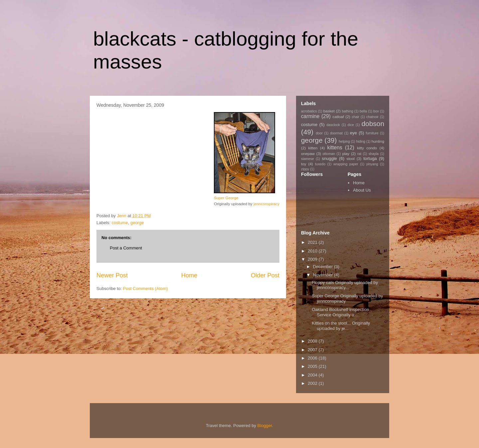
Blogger (265, 426)
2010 (313, 251)
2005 (313, 366)
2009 (313, 259)
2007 (313, 350)
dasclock (333, 125)
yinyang (372, 164)
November (324, 275)
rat (359, 154)
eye (353, 133)
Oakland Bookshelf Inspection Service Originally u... (340, 312)
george (137, 223)
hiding (361, 142)
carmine (310, 116)
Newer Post (112, 275)
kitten (313, 148)
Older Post (265, 275)
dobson (373, 124)
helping (344, 142)
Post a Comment (126, 248)
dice (351, 125)
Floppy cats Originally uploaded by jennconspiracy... (345, 285)
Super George (226, 198)
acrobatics (309, 111)
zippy (305, 169)
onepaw (308, 153)
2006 (313, 358)
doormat (336, 133)
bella (363, 111)
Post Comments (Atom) (146, 289)
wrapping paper (346, 164)
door (319, 133)
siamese (308, 159)
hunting (378, 141)
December (324, 267)
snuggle (330, 158)
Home (189, 275)
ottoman (329, 154)
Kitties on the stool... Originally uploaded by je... (341, 326)
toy (304, 164)
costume (120, 223)
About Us (362, 190)
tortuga (370, 158)
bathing (348, 111)
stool (351, 158)
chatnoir (372, 117)
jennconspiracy (266, 204)
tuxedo (320, 164)
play (346, 153)
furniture (372, 133)
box (376, 111)
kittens (335, 148)
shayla (374, 154)
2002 (313, 383)
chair (355, 117)
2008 (313, 341)
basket (329, 111)
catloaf (338, 117)
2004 (313, 375)
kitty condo (367, 148)
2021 (313, 242)
